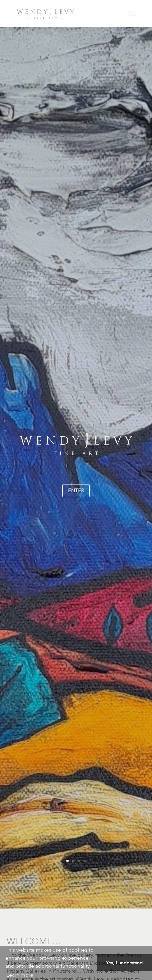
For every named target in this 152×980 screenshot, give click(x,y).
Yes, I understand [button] (124, 963)
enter (76, 491)
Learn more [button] (20, 975)
